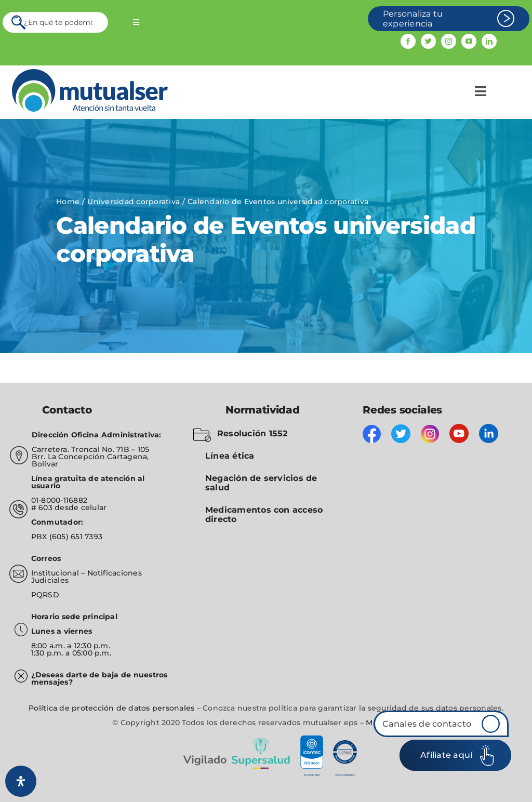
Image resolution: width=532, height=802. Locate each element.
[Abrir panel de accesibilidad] (21, 781)
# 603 (42, 507)
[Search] (19, 22)
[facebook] (408, 41)
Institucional (56, 573)
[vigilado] (266, 739)
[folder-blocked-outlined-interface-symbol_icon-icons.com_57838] (202, 430)
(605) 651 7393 (76, 537)
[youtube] (469, 41)
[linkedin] (489, 41)
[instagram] (449, 41)
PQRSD (45, 595)
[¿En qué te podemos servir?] (55, 22)
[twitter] (428, 41)
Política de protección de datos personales (111, 708)
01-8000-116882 (59, 500)
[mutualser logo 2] (90, 73)
